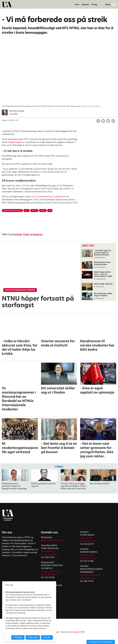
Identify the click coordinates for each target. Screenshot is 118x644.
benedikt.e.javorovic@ (51, 571)
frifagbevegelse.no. (16, 142)
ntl (27, 210)
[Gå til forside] (7, 5)
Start (77, 4)
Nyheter (85, 4)
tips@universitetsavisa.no (52, 540)
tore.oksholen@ (48, 551)
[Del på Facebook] (98, 121)
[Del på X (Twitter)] (103, 121)
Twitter (26, 234)
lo (50, 210)
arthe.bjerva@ (88, 555)
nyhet (34, 210)
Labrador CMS (78, 632)
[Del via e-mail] (108, 121)
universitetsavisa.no (50, 554)
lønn (43, 210)
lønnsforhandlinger (12, 210)
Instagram (38, 234)
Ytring (94, 4)
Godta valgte (33, 637)
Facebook (17, 234)
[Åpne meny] (114, 5)
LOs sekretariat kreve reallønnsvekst (50, 196)
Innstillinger (18, 637)
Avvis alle (47, 637)
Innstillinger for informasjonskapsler (101, 642)
